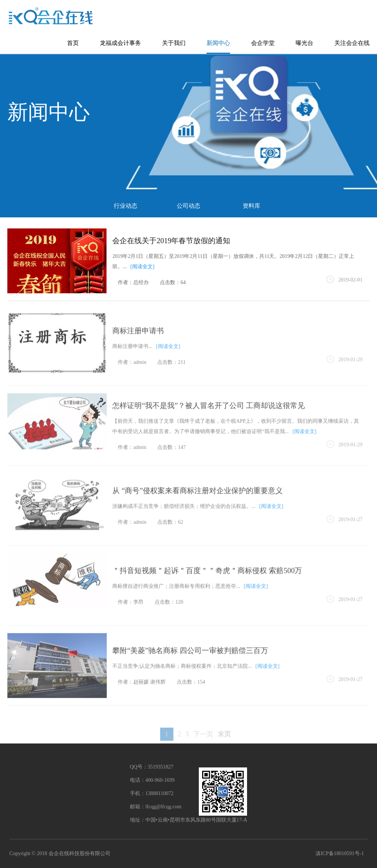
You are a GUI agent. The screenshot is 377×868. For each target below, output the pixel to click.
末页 (224, 741)
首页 (73, 43)
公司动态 (188, 206)
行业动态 (126, 206)
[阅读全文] (142, 267)
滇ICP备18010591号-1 (340, 853)
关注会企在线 (352, 43)
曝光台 (304, 43)
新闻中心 (218, 43)
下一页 (203, 741)
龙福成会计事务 (120, 43)
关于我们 (174, 43)
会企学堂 (263, 43)
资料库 (251, 206)
